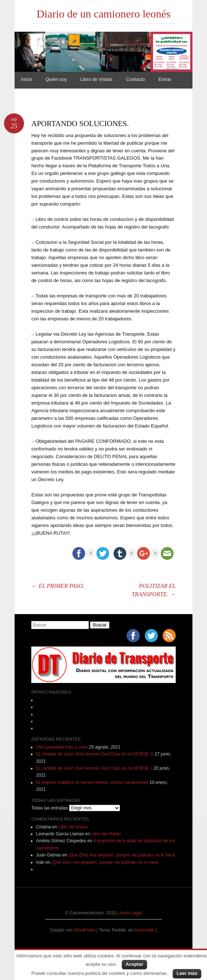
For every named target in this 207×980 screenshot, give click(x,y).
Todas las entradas (50, 808)
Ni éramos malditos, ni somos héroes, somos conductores (92, 782)
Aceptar (134, 964)
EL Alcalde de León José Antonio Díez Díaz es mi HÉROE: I (94, 768)
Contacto (135, 79)
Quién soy (56, 79)
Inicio (27, 79)
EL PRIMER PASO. (58, 586)
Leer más (187, 973)
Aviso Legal (131, 913)
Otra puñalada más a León (62, 747)
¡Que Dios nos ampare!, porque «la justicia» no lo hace (122, 855)
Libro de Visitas (97, 79)
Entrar (165, 79)
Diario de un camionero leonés (103, 14)
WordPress (85, 930)
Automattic (145, 930)
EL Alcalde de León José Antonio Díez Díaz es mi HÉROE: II (95, 754)
